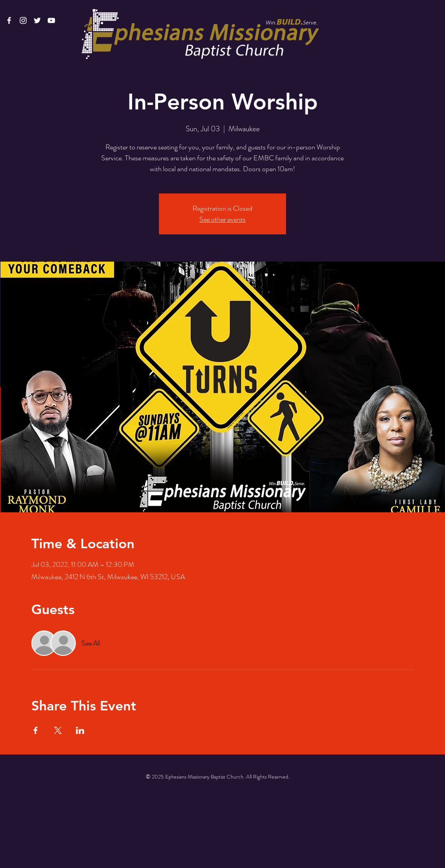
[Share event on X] (58, 730)
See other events (222, 219)
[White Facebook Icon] (9, 20)
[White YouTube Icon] (51, 20)
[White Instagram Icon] (23, 20)
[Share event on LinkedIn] (80, 730)
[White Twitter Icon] (37, 20)
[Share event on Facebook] (36, 730)
